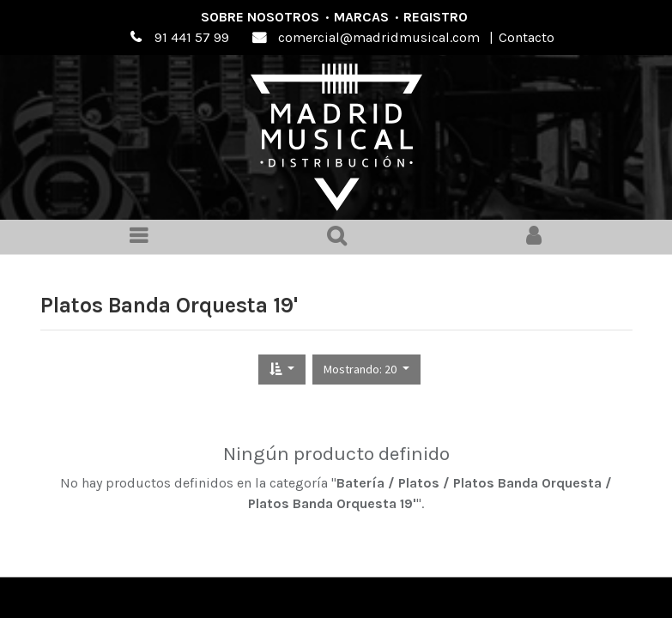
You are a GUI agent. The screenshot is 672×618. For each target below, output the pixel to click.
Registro (436, 17)
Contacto (527, 37)
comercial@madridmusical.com (379, 37)
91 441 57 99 (192, 37)
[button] (282, 370)
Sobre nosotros (260, 17)
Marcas (361, 17)
